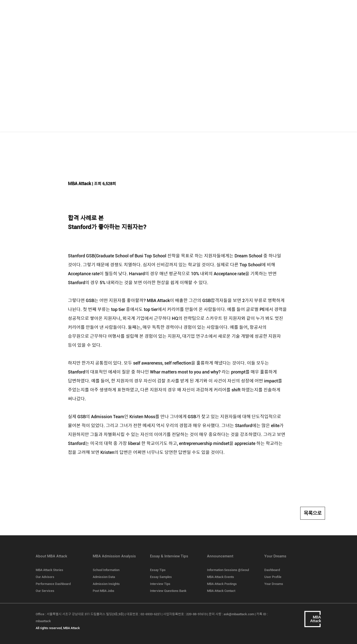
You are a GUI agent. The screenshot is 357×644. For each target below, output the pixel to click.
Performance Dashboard (53, 584)
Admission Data (104, 577)
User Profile (273, 577)
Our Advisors (45, 577)
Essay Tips (158, 570)
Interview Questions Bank (168, 591)
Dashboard (272, 570)
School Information (106, 570)
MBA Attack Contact (221, 591)
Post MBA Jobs (104, 591)
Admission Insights (106, 584)
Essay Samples (161, 577)
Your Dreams (274, 584)
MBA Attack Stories (49, 570)
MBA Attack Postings (222, 584)
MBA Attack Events (221, 577)
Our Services (45, 591)
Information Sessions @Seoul (228, 570)
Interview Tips (160, 584)
